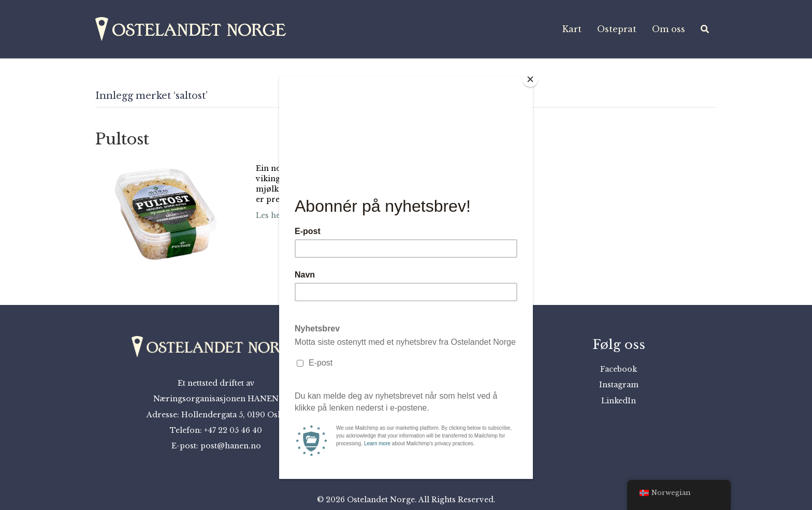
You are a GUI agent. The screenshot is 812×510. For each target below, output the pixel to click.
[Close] (530, 79)
